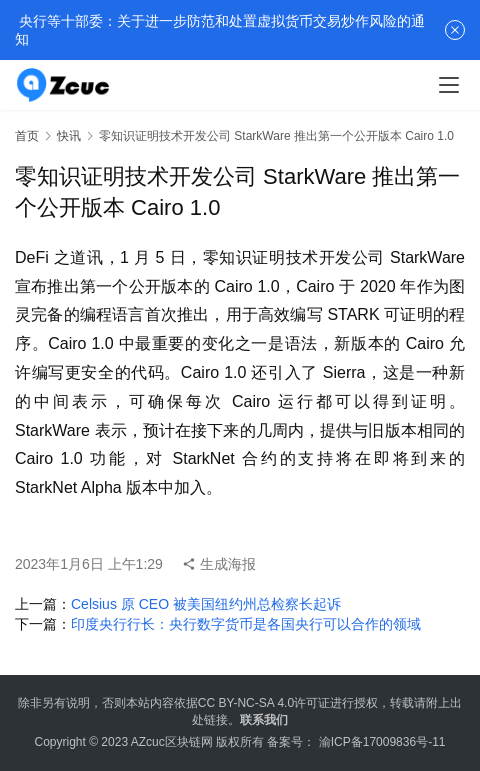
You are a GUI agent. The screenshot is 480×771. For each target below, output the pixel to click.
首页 (27, 136)
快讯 (69, 136)
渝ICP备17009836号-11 (382, 742)
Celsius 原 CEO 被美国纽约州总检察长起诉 (206, 604)
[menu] (449, 85)
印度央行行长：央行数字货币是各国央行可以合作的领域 (246, 624)
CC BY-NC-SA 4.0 (246, 703)
